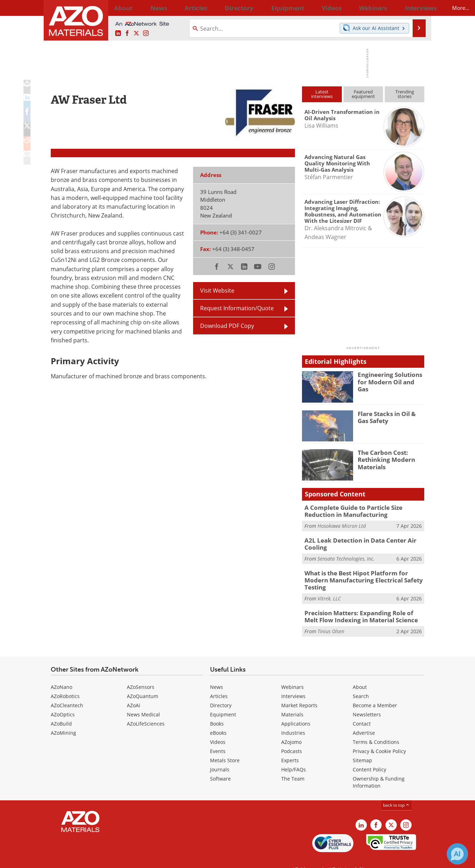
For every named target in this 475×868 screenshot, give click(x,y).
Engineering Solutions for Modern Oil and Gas (391, 378)
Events (218, 737)
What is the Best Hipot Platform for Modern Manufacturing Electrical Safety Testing (363, 573)
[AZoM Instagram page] (146, 33)
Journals (220, 756)
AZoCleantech (67, 692)
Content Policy (369, 756)
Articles (219, 682)
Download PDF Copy (227, 326)
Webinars (292, 673)
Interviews (293, 682)
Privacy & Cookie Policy (379, 737)
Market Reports (299, 692)
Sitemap (362, 747)
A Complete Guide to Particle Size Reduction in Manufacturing (363, 511)
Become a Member (375, 692)
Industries (293, 719)
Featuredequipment (363, 94)
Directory (219, 8)
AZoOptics (63, 701)
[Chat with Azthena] (457, 854)
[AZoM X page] (136, 33)
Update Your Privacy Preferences (104, 859)
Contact (362, 710)
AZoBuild (61, 710)
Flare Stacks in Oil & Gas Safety (390, 417)
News (217, 673)
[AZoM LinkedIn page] (118, 33)
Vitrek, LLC (329, 586)
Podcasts (292, 737)
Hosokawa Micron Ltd (342, 524)
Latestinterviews (322, 94)
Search (361, 682)
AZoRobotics (65, 682)
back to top (396, 791)
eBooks (218, 719)
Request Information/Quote (237, 308)
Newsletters (367, 701)
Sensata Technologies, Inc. (346, 555)
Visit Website (217, 291)
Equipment (223, 701)
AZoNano (61, 673)
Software (220, 765)
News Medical (143, 701)
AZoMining (63, 719)
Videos (218, 728)
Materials (292, 701)
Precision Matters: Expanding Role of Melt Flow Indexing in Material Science (360, 604)
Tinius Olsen (331, 618)
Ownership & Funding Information (379, 768)
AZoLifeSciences (146, 710)
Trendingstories (405, 94)
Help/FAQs (294, 756)
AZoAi (134, 692)
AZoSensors (141, 673)
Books (217, 710)
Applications (296, 710)
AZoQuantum (143, 682)
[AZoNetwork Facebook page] (127, 33)
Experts (290, 747)
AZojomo (291, 728)
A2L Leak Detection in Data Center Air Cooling (355, 542)
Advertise (364, 719)
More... (415, 8)
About (360, 673)
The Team (293, 765)
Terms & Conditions (376, 728)
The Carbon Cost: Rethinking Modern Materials (383, 459)
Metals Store (225, 747)
